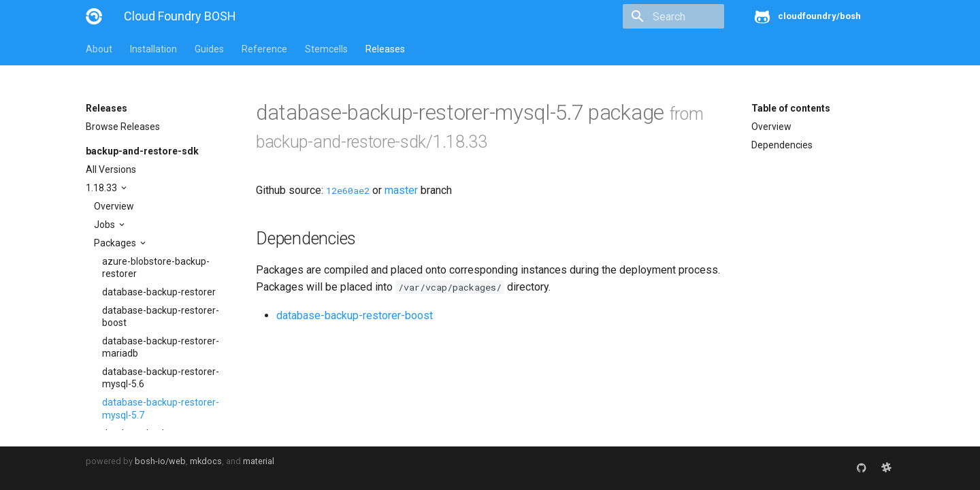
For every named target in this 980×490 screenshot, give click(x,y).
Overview (114, 206)
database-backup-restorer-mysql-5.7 (161, 408)
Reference (264, 49)
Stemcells (326, 49)
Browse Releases (123, 127)
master (401, 190)
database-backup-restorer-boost (161, 316)
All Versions (111, 169)
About (99, 49)
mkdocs (206, 461)
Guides (209, 49)
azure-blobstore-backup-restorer (156, 267)
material (259, 461)
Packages (116, 243)
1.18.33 (102, 188)
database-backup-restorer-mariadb (161, 347)
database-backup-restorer (159, 292)
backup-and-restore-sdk (142, 151)
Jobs (105, 225)
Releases (385, 49)
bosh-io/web (160, 461)
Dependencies (782, 145)
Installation (153, 49)
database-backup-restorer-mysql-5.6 (161, 378)
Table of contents (791, 108)
